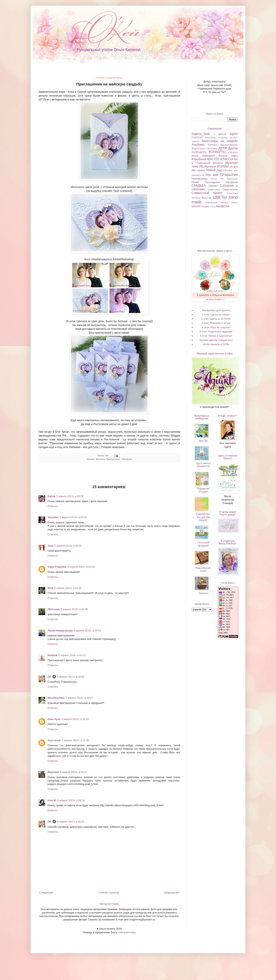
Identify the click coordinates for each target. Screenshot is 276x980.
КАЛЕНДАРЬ (199, 152)
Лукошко (203, 593)
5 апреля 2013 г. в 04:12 (72, 655)
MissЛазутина (56, 698)
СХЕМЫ (213, 186)
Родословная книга (203, 569)
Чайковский (211, 202)
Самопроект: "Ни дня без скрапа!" (203, 517)
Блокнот (213, 145)
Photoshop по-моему (216, 137)
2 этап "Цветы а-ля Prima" (216, 319)
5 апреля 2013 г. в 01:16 (68, 588)
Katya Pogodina (57, 567)
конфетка (223, 206)
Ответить (53, 506)
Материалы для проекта (216, 310)
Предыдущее (172, 893)
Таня (50, 546)
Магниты (100, 459)
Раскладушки (212, 182)
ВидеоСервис (199, 148)
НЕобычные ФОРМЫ (214, 166)
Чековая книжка (229, 203)
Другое (233, 148)
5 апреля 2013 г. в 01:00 (81, 567)
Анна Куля (54, 719)
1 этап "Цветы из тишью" (216, 315)
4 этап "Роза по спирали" (216, 327)
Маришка (53, 772)
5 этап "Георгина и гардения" (216, 332)
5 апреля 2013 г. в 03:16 (87, 631)
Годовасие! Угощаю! (203, 490)
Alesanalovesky (127, 932)
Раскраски (232, 182)
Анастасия (54, 740)
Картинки (233, 152)
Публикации (232, 179)
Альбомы (198, 145)
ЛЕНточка (53, 609)
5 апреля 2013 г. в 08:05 (71, 677)
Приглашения (113, 459)
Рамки (195, 182)
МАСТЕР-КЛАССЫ (220, 159)
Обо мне (212, 175)
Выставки (212, 148)
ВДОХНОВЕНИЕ (229, 145)
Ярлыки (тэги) (208, 206)
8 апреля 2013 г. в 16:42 (71, 822)
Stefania (52, 655)
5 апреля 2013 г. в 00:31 (68, 546)
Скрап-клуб (214, 189)
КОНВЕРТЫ (217, 152)
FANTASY (197, 137)
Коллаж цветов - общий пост (216, 340)
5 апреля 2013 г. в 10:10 (75, 719)
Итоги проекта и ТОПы (216, 344)
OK (49, 677)
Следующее (46, 893)
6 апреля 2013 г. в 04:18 (71, 800)
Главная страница (109, 893)
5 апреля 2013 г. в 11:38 (75, 740)
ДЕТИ (223, 148)
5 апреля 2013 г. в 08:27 (79, 698)
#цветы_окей (201, 134)
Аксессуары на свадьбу (220, 141)
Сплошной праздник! (203, 544)
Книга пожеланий (203, 156)
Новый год (214, 170)
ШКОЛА (196, 206)
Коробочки (199, 159)
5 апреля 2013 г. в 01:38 (74, 609)
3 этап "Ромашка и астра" (216, 323)
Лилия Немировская (60, 631)
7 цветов (220, 134)
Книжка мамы (228, 156)
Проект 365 (217, 179)
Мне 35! (203, 441)
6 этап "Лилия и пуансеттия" (216, 336)
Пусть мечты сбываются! (203, 465)
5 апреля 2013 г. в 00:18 (70, 496)
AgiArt (234, 134)
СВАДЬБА (127, 459)
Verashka (53, 517)
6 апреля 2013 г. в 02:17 (74, 772)
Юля (50, 588)
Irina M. (52, 800)
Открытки (229, 174)
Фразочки (207, 198)
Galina (51, 496)
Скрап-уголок (230, 189)
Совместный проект (207, 193)
